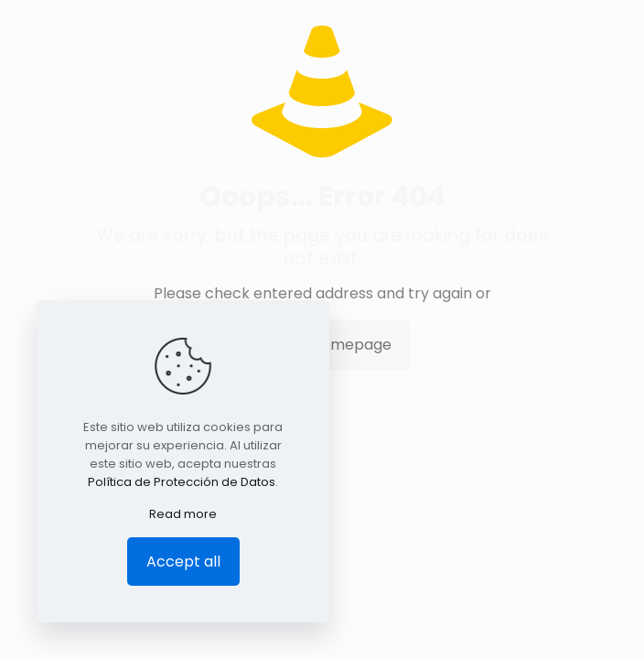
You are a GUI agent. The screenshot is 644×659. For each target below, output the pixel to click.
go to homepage (331, 345)
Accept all (183, 562)
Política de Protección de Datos (182, 482)
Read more (183, 514)
